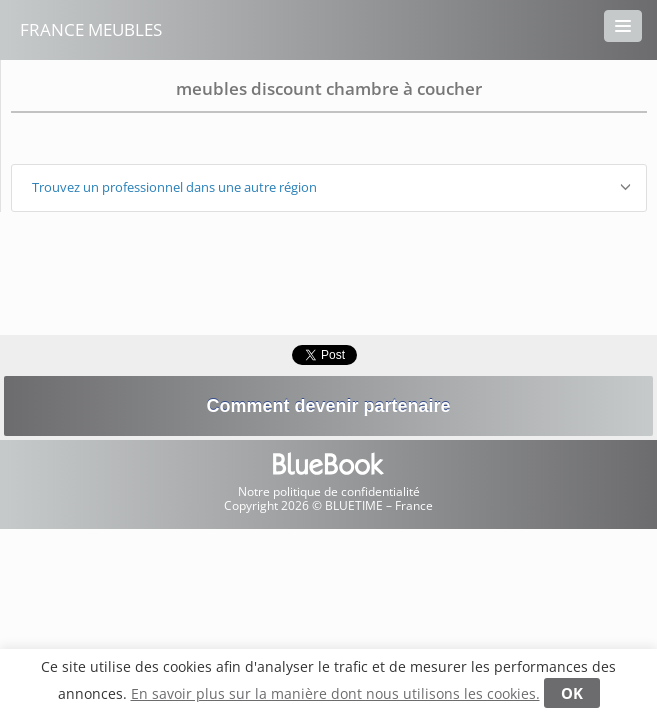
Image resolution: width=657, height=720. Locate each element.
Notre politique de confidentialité (329, 491)
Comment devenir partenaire (328, 406)
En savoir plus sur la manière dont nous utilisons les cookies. (335, 693)
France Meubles (91, 29)
